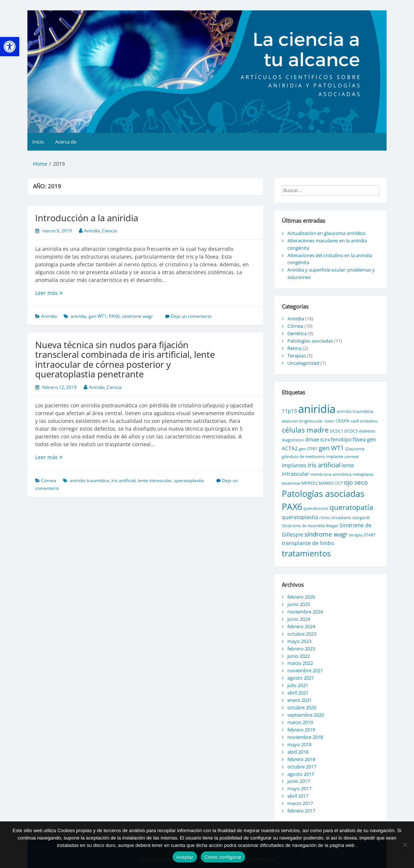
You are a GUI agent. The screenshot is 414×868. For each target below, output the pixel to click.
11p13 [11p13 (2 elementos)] (289, 411)
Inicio (38, 142)
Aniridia (49, 316)
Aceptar (185, 857)
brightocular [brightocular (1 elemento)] (311, 421)
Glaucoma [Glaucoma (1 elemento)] (355, 449)
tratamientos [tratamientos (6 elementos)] (306, 553)
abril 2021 (298, 693)
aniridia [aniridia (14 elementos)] (317, 409)
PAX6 (114, 316)
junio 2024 (299, 619)
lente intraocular (155, 480)
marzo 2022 (300, 663)
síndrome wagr (137, 316)
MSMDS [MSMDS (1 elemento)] (326, 483)
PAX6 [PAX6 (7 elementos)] (292, 507)
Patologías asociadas (310, 341)
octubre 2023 (302, 634)
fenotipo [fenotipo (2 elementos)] (341, 439)
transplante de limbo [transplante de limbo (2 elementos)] (308, 543)
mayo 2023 (299, 641)
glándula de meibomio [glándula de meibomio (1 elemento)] (303, 457)
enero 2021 (300, 700)
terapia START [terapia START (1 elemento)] (362, 535)
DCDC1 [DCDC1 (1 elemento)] (337, 431)
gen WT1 (98, 316)
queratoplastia (189, 480)
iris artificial (123, 480)
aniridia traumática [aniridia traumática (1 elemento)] (355, 411)
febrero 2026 (301, 597)
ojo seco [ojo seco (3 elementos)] (356, 482)
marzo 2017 (300, 803)
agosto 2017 (301, 774)
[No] (405, 845)
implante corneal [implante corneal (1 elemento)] (343, 457)
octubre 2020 (302, 707)
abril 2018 (298, 752)
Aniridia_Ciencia (101, 231)
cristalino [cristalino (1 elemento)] (369, 421)
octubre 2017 (302, 767)
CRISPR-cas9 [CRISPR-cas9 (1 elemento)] (347, 421)
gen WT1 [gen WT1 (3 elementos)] (331, 448)
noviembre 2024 (305, 612)
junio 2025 (299, 604)
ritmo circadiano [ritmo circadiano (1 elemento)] (335, 518)
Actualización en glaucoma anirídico (326, 233)
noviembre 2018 (305, 737)
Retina (294, 348)
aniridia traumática (90, 480)
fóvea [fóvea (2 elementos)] (359, 439)
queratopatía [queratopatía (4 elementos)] (351, 507)
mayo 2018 (299, 744)
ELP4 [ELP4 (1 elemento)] (325, 440)
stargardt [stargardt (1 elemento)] (361, 518)
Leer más (62, 293)
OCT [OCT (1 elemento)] (339, 483)
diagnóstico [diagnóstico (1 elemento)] (293, 440)
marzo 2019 (300, 722)
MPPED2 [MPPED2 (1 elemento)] (310, 483)
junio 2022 (299, 656)
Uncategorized (303, 363)
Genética (297, 333)
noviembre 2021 (305, 670)
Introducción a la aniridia (87, 218)
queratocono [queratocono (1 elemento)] (316, 508)
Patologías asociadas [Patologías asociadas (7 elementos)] (323, 494)
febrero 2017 (301, 811)
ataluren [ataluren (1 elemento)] (290, 421)
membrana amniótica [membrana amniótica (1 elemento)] (331, 474)
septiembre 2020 (306, 715)
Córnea (49, 480)
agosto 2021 (301, 678)
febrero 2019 (301, 730)
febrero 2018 (301, 759)
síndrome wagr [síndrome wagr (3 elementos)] (326, 534)
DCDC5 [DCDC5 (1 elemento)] (351, 431)
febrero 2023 (301, 649)
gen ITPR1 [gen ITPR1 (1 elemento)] (308, 449)
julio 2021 (298, 685)
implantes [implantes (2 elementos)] (294, 465)
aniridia (79, 316)
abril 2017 (298, 796)
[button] (10, 47)
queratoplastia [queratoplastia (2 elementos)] (300, 517)
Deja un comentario (191, 316)
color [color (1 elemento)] (329, 421)
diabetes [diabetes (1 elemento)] (367, 431)
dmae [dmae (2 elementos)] (312, 439)
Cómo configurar (223, 857)
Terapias (297, 356)
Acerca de (66, 142)
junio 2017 (299, 781)
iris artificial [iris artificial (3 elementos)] (324, 465)
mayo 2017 (299, 788)
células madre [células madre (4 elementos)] (305, 430)
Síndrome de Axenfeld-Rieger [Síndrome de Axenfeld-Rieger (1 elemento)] (310, 526)
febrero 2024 (301, 626)
